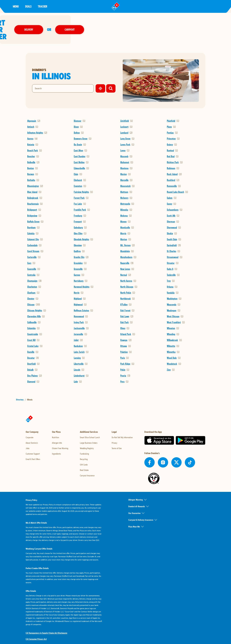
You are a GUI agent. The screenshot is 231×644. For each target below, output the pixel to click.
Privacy (114, 431)
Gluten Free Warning (60, 436)
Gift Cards (84, 453)
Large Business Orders (89, 431)
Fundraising (84, 442)
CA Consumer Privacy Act (36, 627)
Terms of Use (117, 436)
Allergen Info (57, 431)
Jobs (28, 436)
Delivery (128, 24)
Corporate (30, 426)
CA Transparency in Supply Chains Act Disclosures (46, 621)
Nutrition (56, 426)
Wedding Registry (87, 436)
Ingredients (56, 442)
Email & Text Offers (33, 447)
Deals (28, 6)
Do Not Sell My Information (122, 426)
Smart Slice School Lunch (90, 426)
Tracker (43, 6)
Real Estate (84, 458)
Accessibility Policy (34, 633)
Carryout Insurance (87, 464)
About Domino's (32, 431)
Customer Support (33, 442)
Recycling (84, 447)
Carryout (169, 24)
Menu (16, 6)
